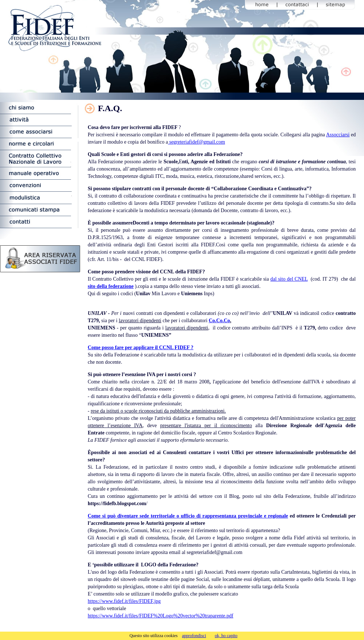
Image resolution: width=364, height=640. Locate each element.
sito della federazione (111, 286)
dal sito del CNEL (289, 279)
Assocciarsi (338, 135)
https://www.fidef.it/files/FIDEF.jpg (124, 601)
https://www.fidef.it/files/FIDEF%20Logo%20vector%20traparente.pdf (161, 616)
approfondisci (194, 636)
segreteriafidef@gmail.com (196, 142)
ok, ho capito (226, 636)
